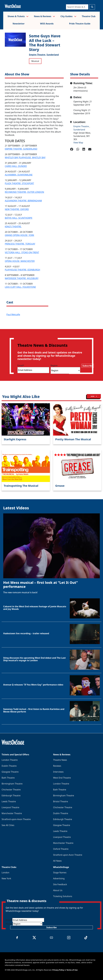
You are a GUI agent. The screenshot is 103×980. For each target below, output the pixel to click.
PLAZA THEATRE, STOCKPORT (19, 183)
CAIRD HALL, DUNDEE (16, 166)
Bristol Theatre (60, 801)
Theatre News (60, 760)
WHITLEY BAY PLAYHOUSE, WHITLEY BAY (25, 158)
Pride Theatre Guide (80, 24)
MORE (94, 396)
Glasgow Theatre (10, 772)
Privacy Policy (58, 970)
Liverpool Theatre (10, 807)
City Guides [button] (68, 16)
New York (6, 878)
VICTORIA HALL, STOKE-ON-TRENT (22, 252)
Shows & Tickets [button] (18, 16)
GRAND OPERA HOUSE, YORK (20, 235)
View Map (78, 143)
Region (54, 365)
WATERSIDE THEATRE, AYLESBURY (22, 278)
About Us (58, 890)
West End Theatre (62, 778)
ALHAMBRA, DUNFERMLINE (19, 175)
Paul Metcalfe (13, 314)
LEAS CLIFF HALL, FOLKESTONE (20, 287)
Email (21, 365)
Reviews (57, 766)
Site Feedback (60, 884)
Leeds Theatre (9, 801)
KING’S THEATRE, (13, 227)
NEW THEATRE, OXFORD (17, 209)
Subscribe (88, 366)
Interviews (58, 772)
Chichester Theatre (11, 790)
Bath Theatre (8, 778)
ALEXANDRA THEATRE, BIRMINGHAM (23, 201)
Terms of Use (72, 970)
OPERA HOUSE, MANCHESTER (20, 261)
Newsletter (19, 24)
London (5, 873)
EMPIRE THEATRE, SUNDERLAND (21, 149)
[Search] (77, 7)
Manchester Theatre (12, 813)
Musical (35, 61)
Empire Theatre (81, 126)
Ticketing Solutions (63, 896)
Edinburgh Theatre (11, 796)
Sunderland (53, 55)
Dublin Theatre (9, 766)
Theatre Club (89, 16)
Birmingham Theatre (12, 784)
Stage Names (60, 873)
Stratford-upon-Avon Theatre (16, 819)
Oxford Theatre (61, 849)
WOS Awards (47, 24)
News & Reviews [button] (44, 16)
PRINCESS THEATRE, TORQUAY (20, 244)
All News (57, 861)
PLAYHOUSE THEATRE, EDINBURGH (22, 270)
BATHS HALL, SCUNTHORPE (19, 218)
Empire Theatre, (37, 55)
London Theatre (10, 760)
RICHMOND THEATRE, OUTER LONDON (24, 192)
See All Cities (8, 825)
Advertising (59, 878)
